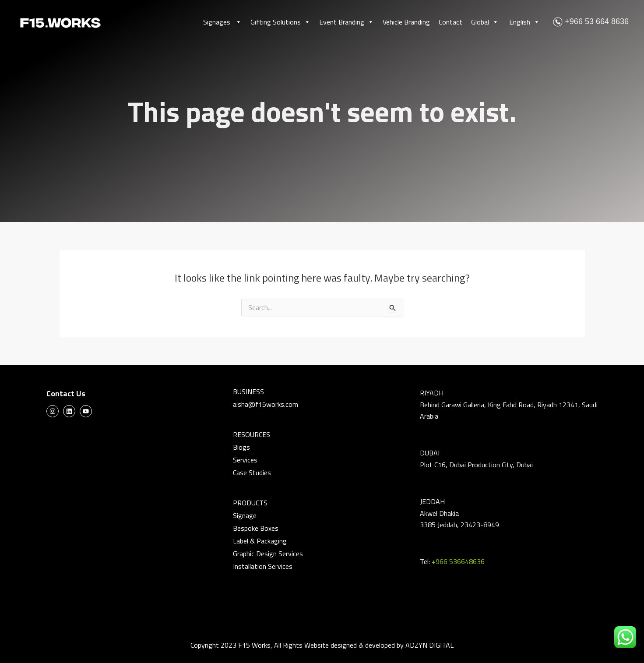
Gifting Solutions (280, 22)
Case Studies (252, 473)
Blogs (241, 447)
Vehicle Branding (406, 22)
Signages (222, 22)
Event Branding (347, 22)
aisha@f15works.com (266, 404)
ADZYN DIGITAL (429, 645)
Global (485, 22)
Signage (245, 515)
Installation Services (263, 566)
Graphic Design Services (268, 554)
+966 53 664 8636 (591, 21)
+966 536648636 (458, 561)
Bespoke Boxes (256, 528)
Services (245, 460)
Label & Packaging (260, 541)
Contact (450, 22)
